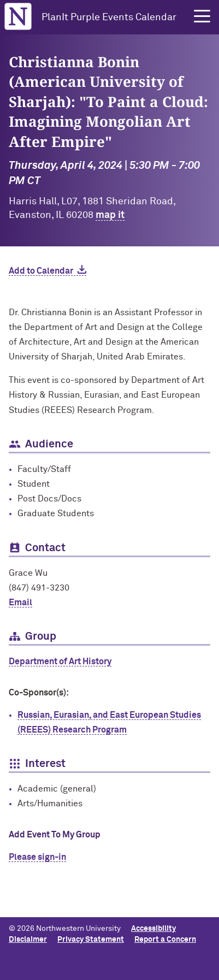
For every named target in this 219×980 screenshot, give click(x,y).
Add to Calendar (41, 271)
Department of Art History (60, 662)
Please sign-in (37, 857)
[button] (202, 16)
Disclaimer (28, 940)
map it (110, 215)
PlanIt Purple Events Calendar (109, 17)
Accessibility (153, 929)
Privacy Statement (91, 940)
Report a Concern (165, 940)
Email (20, 603)
